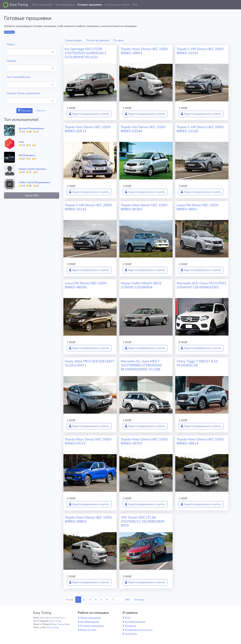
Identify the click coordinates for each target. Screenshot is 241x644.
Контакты (131, 634)
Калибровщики (65, 5)
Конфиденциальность (139, 630)
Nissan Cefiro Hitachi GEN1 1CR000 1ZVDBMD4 (141, 285)
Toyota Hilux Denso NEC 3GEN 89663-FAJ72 (88, 441)
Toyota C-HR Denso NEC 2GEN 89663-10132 (88, 207)
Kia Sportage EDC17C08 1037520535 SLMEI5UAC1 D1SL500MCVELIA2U (86, 53)
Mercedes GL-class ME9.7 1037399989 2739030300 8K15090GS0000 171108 (141, 365)
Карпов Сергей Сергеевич (33, 169)
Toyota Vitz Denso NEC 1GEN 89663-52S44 (143, 129)
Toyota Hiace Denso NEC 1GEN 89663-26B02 (88, 519)
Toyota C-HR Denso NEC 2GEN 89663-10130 (200, 129)
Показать (25, 111)
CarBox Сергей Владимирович (35, 182)
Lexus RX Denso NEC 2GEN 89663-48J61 (197, 207)
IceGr (22, 142)
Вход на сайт (88, 630)
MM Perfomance (27, 155)
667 (128, 600)
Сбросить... (42, 111)
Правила (130, 626)
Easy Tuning (19, 5)
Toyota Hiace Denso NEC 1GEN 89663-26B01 (144, 51)
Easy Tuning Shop (61, 624)
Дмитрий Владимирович (32, 128)
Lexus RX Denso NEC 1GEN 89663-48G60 (86, 285)
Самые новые (73, 40)
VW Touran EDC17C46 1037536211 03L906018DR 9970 (142, 521)
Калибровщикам (135, 622)
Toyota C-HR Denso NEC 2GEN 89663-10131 (200, 51)
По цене (118, 40)
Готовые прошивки (90, 5)
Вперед (139, 600)
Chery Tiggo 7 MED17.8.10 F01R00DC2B (197, 363)
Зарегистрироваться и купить (89, 114)
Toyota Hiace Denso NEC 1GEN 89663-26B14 (200, 441)
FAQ (135, 5)
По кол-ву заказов (98, 40)
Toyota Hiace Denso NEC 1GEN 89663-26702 (144, 441)
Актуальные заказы (117, 5)
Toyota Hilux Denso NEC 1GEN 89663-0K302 (144, 207)
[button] (236, 5)
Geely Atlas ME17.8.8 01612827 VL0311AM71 (90, 363)
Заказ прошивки (42, 5)
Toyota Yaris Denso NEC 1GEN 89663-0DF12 (88, 129)
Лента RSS (32, 196)
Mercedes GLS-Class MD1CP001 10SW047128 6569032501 (202, 285)
